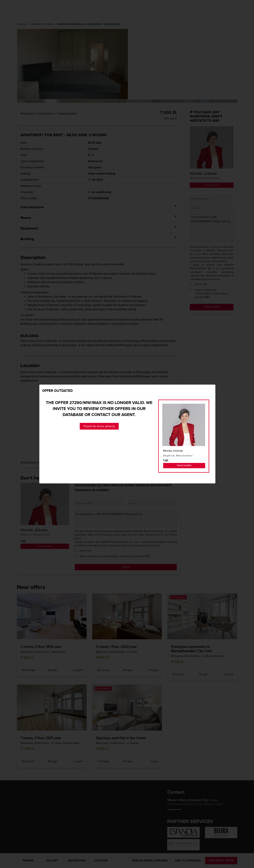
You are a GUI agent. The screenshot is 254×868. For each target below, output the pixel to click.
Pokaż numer (184, 466)
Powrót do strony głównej (99, 426)
